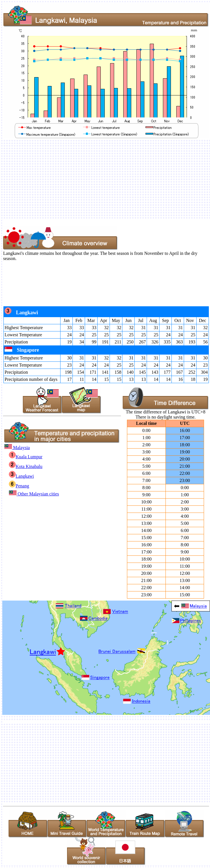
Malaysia (17, 448)
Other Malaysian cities (34, 494)
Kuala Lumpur (26, 457)
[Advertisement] (102, 179)
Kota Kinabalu (26, 466)
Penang (19, 486)
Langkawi (21, 476)
